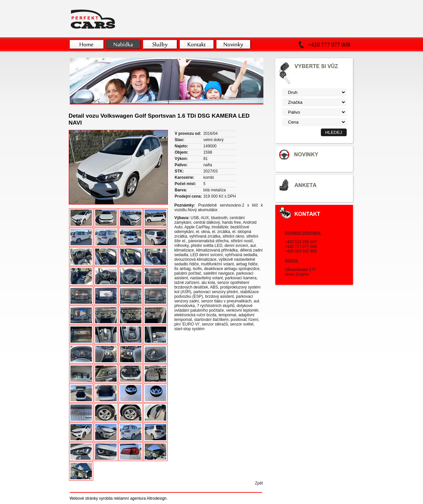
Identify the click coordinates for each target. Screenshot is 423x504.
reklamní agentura (130, 498)
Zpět (259, 483)
